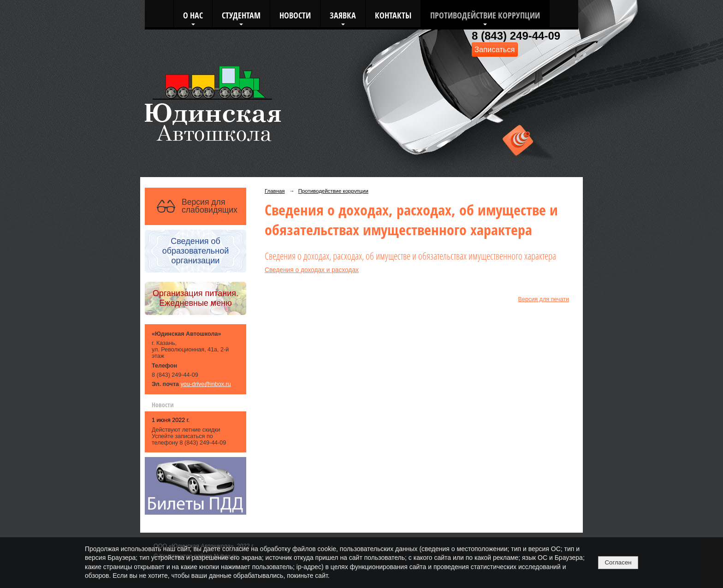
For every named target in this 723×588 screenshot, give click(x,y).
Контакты (393, 15)
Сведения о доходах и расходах (312, 270)
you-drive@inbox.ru (206, 384)
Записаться (495, 49)
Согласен (618, 562)
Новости (295, 15)
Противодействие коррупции (485, 15)
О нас (193, 15)
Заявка (343, 15)
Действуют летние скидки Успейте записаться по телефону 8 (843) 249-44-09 (189, 436)
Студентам (241, 15)
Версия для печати (544, 299)
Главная (275, 191)
